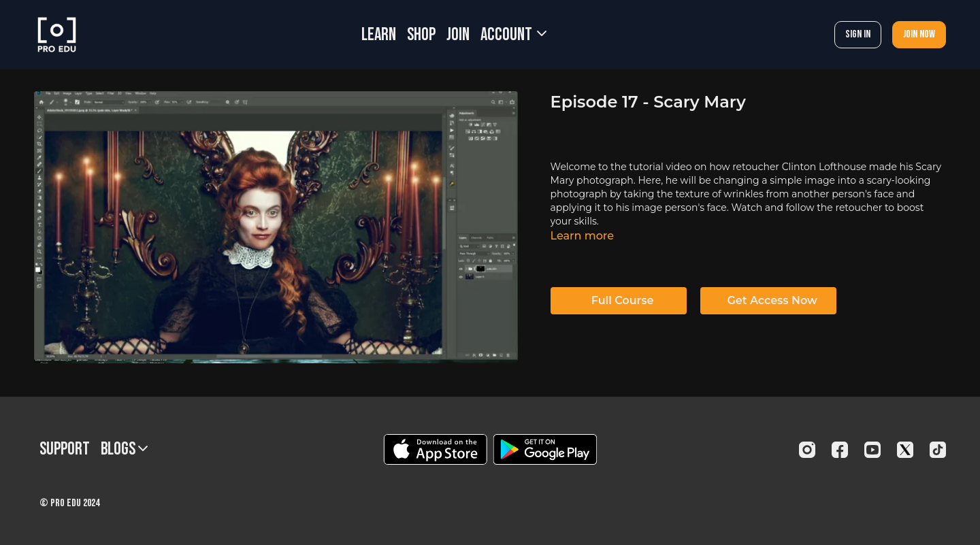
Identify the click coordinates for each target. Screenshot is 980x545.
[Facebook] (840, 450)
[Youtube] (872, 450)
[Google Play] (545, 449)
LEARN (379, 35)
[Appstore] (435, 449)
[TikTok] (938, 450)
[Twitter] (905, 450)
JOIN (458, 35)
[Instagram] (807, 450)
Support (65, 449)
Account (513, 35)
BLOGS (124, 449)
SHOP (421, 35)
